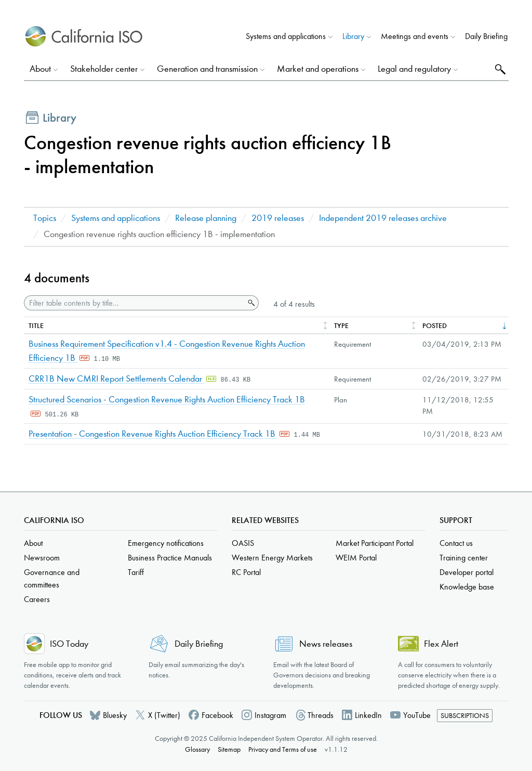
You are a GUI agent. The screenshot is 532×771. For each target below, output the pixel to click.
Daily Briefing (486, 36)
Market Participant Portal (375, 543)
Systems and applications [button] (286, 36)
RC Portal (246, 572)
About (33, 543)
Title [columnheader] (36, 326)
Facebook (217, 715)
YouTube (417, 715)
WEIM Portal (356, 558)
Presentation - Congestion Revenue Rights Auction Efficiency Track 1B (153, 434)
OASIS (243, 543)
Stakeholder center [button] (104, 69)
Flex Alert (441, 644)
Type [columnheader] (341, 326)
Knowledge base (467, 587)
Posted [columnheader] (435, 326)
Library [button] (353, 36)
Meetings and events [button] (415, 36)
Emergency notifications (166, 543)
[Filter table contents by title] (134, 303)
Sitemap (229, 749)
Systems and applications (116, 218)
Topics (45, 218)
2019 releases (278, 218)
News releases (326, 644)
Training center (464, 558)
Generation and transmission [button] (207, 69)
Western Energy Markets (272, 558)
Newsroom (42, 558)
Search (499, 69)
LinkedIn (368, 715)
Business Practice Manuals (170, 558)
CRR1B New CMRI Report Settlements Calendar (116, 379)
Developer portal (467, 572)
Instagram (270, 715)
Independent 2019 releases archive (383, 218)
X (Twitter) (164, 715)
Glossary (197, 749)
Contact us (456, 543)
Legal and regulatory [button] (414, 69)
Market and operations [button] (318, 69)
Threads (321, 715)
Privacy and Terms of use (283, 749)
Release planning (206, 218)
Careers (37, 599)
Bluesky (115, 715)
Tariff (136, 572)
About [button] (40, 69)
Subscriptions (465, 716)
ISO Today (69, 644)
